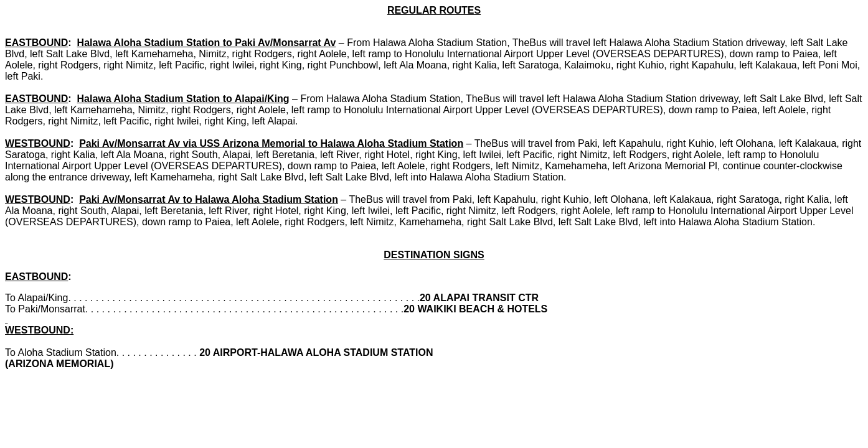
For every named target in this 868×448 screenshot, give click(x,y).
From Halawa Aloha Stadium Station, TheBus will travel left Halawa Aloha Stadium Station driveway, (567, 43)
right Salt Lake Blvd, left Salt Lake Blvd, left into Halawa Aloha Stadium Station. (392, 177)
